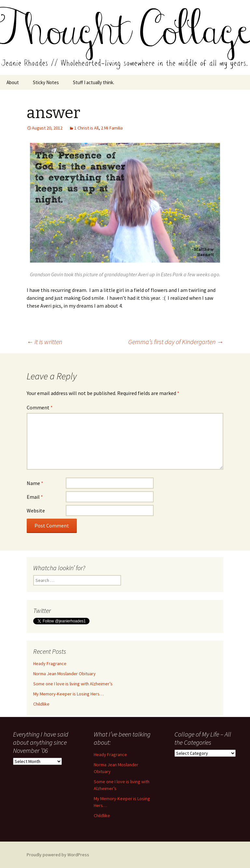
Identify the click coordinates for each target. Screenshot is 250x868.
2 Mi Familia (112, 128)
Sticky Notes (46, 82)
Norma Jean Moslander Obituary (64, 674)
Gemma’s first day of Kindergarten (176, 342)
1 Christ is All (86, 128)
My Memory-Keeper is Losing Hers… (69, 694)
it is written (44, 342)
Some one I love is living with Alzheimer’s (73, 684)
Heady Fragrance (50, 663)
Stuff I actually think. (94, 82)
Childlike (41, 704)
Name (35, 483)
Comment (40, 407)
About (13, 82)
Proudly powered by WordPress (58, 855)
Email (35, 497)
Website (36, 510)
